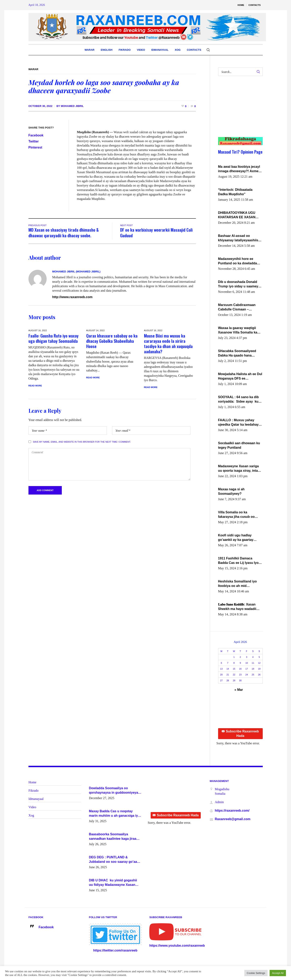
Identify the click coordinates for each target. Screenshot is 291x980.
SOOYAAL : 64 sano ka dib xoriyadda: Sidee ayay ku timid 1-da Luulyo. (238, 400)
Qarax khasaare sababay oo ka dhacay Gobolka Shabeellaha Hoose (112, 341)
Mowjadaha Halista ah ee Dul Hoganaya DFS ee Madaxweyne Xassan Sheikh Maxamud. (240, 377)
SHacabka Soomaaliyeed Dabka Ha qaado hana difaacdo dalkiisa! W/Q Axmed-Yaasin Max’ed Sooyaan (237, 353)
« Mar (239, 690)
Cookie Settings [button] (256, 973)
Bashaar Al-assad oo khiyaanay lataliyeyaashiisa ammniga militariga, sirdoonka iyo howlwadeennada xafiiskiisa (240, 238)
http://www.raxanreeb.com (72, 297)
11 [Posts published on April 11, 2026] (253, 663)
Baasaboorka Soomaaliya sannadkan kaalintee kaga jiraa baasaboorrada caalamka (113, 837)
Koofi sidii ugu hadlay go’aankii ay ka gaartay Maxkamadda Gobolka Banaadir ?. (236, 538)
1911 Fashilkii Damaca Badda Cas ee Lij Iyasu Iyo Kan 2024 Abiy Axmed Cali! (239, 561)
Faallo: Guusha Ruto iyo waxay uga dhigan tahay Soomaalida (54, 338)
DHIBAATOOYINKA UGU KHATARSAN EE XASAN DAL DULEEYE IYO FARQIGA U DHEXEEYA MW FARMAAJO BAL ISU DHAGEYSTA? (240, 215)
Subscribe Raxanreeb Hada (240, 734)
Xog (31, 815)
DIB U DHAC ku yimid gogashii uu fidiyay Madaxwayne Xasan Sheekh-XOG (113, 883)
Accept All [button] (278, 973)
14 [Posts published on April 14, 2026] (228, 669)
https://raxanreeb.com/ (232, 811)
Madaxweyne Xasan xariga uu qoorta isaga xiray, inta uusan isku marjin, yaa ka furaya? (238, 469)
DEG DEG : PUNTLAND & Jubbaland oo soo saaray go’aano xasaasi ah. (115, 860)
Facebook (36, 135)
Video (32, 807)
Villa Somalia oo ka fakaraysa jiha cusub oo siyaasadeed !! (236, 515)
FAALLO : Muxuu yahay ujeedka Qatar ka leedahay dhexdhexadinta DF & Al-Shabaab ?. (238, 423)
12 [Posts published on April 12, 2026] (259, 663)
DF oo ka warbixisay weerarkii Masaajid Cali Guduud (156, 233)
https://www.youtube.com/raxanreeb (177, 946)
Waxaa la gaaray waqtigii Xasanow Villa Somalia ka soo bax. (238, 330)
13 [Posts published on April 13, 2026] (221, 669)
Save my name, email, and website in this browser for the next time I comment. (82, 442)
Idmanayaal (36, 799)
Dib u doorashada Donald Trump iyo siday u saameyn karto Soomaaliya (239, 284)
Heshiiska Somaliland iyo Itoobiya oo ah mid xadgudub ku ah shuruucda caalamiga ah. (239, 584)
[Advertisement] (238, 111)
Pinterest (35, 147)
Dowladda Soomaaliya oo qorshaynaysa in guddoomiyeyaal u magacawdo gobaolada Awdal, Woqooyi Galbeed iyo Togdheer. (115, 791)
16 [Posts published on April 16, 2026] (240, 669)
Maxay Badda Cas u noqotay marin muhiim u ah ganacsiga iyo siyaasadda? (114, 814)
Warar (33, 69)
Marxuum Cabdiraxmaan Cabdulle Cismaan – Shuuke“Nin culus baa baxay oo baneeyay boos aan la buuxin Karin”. (240, 307)
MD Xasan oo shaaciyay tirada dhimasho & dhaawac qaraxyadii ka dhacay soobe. (64, 233)
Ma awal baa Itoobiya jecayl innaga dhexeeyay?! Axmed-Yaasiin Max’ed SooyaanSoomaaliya (240, 169)
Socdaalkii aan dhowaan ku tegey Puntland (239, 445)
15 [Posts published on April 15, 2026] (234, 669)
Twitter (34, 141)
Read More (35, 386)
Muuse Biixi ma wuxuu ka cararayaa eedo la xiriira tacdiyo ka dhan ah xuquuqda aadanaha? (168, 343)
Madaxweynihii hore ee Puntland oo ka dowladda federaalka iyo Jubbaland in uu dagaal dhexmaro (239, 261)
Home (32, 782)
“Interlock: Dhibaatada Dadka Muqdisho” (235, 192)
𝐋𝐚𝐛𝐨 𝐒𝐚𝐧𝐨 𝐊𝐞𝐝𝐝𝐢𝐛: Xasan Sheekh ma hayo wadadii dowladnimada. (237, 607)
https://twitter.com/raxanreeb (115, 950)
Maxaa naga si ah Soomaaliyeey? (231, 491)
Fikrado (34, 791)
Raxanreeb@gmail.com (233, 819)
